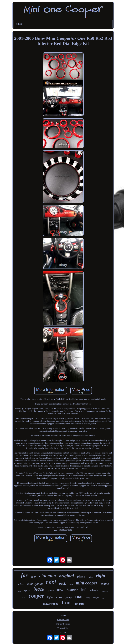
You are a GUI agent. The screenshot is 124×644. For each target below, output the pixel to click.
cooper (36, 596)
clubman (48, 576)
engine (105, 584)
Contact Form (63, 620)
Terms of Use (63, 628)
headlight (105, 591)
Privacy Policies (63, 624)
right (101, 576)
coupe (96, 598)
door (33, 577)
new (60, 590)
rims (71, 584)
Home (63, 615)
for (24, 575)
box (103, 598)
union (79, 604)
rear (79, 596)
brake (59, 598)
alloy (88, 598)
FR (65, 632)
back (63, 583)
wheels (94, 590)
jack (19, 591)
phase (81, 576)
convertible (50, 604)
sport (27, 590)
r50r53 (51, 591)
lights (50, 597)
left (84, 590)
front (67, 602)
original (67, 576)
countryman (35, 584)
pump (69, 597)
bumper (72, 590)
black (39, 589)
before (21, 584)
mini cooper (87, 583)
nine (24, 598)
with (91, 577)
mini (51, 582)
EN (61, 632)
